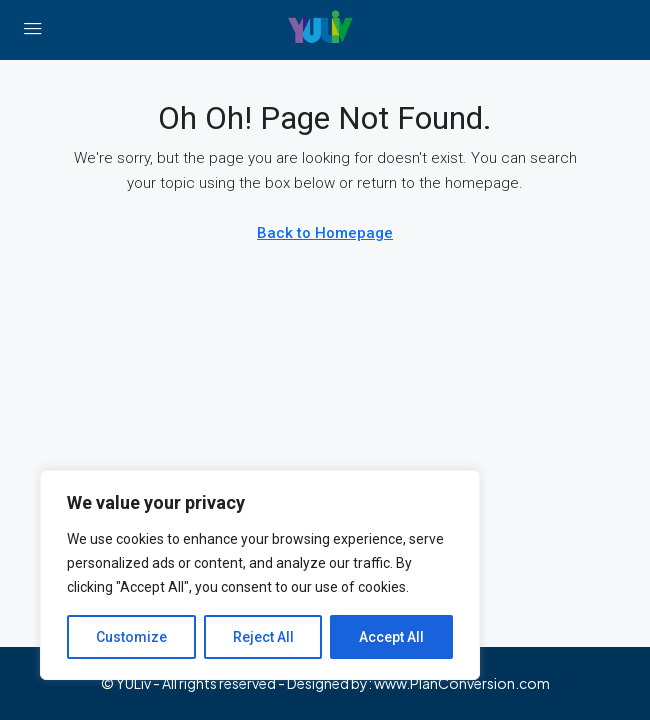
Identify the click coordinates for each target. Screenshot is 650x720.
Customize (131, 637)
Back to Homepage (325, 233)
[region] (260, 575)
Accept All (391, 637)
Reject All (263, 637)
